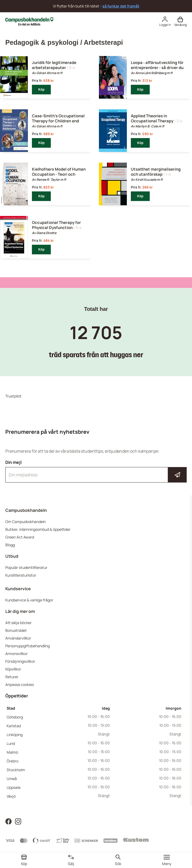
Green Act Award (20, 537)
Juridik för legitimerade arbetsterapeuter (54, 65)
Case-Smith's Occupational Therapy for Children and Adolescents (58, 121)
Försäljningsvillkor (20, 661)
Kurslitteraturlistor (21, 575)
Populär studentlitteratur (26, 567)
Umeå (12, 779)
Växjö (11, 796)
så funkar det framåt (121, 6)
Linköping (15, 735)
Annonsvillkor (16, 654)
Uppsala (14, 787)
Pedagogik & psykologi (42, 42)
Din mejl (96, 471)
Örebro (12, 761)
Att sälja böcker (18, 623)
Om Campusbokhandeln (26, 522)
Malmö (12, 752)
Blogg (10, 545)
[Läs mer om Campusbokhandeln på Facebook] (9, 821)
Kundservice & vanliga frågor (29, 600)
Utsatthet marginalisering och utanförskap (156, 172)
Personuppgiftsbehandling (28, 646)
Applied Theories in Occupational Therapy (152, 118)
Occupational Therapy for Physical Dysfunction (56, 225)
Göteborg (15, 717)
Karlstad (14, 726)
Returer (12, 677)
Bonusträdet (16, 630)
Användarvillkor (18, 638)
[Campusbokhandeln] (29, 21)
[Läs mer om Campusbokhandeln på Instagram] (18, 821)
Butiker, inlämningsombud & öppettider (38, 529)
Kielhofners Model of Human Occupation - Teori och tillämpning (59, 174)
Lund (11, 743)
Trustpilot (13, 396)
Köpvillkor (13, 669)
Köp (41, 90)
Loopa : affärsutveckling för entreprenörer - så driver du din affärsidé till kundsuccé (157, 68)
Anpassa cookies (20, 684)
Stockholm (16, 770)
